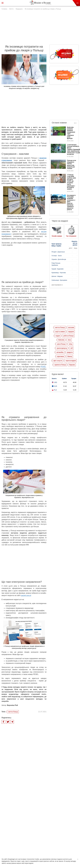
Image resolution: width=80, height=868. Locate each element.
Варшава (72, 365)
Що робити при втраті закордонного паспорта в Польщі (29, 770)
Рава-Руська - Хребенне (56, 264)
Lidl (71, 348)
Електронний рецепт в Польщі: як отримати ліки (31, 806)
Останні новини (59, 123)
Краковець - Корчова (59, 273)
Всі (75, 123)
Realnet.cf (46, 848)
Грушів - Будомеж (58, 269)
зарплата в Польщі (60, 365)
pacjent (24, 595)
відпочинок (61, 356)
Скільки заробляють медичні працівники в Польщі (30, 781)
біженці (70, 356)
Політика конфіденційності (29, 831)
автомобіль (60, 352)
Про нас (16, 831)
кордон (58, 336)
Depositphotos (53, 848)
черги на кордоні (71, 360)
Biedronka (61, 340)
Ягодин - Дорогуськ (58, 252)
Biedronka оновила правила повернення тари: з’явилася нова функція (71, 133)
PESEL (43, 367)
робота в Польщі (68, 336)
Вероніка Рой (12, 705)
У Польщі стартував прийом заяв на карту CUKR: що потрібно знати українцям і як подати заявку (71, 182)
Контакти (63, 831)
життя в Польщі (13, 712)
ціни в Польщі (61, 344)
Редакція (56, 831)
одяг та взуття (58, 360)
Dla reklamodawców (45, 831)
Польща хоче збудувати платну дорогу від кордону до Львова (71, 164)
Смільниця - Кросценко (59, 280)
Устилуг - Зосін (57, 256)
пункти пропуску (62, 348)
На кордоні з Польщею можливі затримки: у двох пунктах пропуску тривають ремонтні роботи (71, 202)
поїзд (71, 344)
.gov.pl (29, 595)
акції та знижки (60, 331)
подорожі (71, 331)
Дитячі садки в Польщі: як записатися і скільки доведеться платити (29, 795)
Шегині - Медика (57, 276)
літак (69, 340)
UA (77, 3)
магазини (71, 327)
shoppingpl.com (64, 849)
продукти (70, 352)
